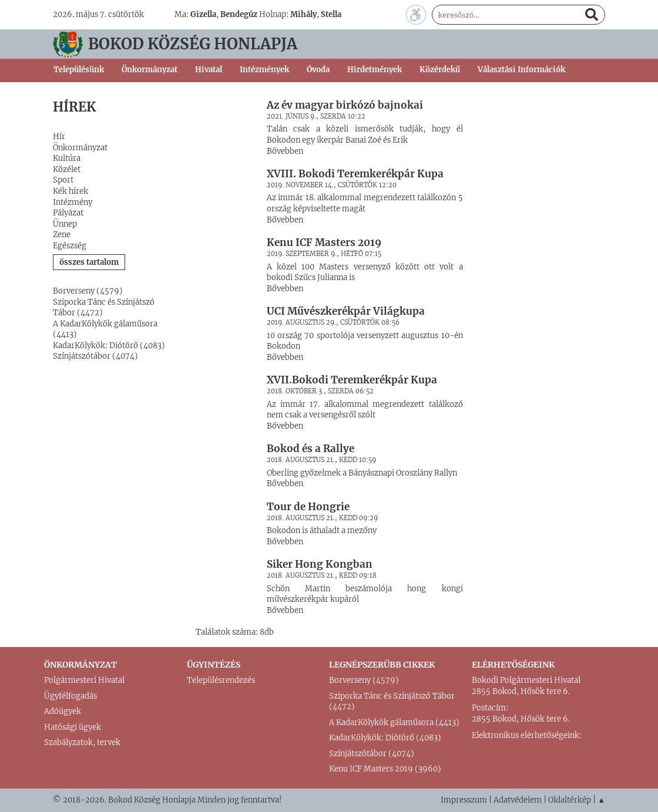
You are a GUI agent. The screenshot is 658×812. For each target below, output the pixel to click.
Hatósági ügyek (73, 727)
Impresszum (464, 800)
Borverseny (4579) (88, 291)
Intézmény (73, 202)
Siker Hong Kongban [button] (320, 564)
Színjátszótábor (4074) (95, 356)
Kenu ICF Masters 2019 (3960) (385, 769)
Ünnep (65, 224)
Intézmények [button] (264, 70)
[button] (222, 105)
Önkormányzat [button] (150, 70)
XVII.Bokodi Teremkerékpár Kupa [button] (352, 380)
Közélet (67, 169)
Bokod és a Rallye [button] (310, 449)
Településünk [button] (79, 70)
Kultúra (67, 158)
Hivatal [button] (209, 70)
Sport (63, 180)
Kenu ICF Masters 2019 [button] (324, 242)
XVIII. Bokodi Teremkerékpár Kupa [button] (355, 174)
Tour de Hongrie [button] (308, 507)
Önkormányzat (80, 148)
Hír (59, 137)
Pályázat (68, 213)
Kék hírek (70, 191)
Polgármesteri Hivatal (84, 680)
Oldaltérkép (570, 800)
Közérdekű (440, 70)
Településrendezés (221, 680)
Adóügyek (63, 711)
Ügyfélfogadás (70, 696)
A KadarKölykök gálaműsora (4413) (394, 722)
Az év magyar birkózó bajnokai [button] (345, 105)
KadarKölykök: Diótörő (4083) (109, 346)
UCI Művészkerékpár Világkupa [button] (346, 311)
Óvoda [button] (318, 70)
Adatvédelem (518, 800)
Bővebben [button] (285, 151)
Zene (62, 235)
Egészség (70, 246)
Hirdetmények (375, 70)
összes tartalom (89, 262)
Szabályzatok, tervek (82, 742)
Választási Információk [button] (521, 70)
